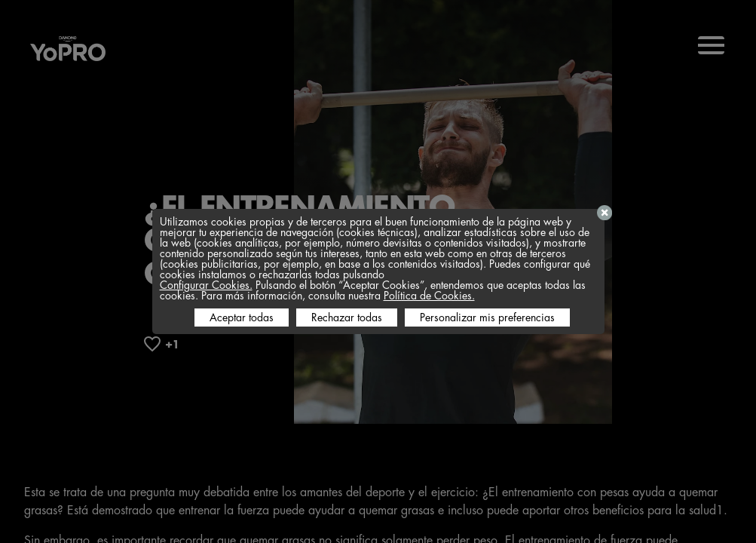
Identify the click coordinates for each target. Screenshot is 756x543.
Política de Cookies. (429, 296)
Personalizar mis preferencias (487, 318)
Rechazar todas (347, 318)
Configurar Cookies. (206, 285)
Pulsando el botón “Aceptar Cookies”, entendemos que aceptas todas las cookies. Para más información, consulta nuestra (373, 290)
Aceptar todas (242, 318)
